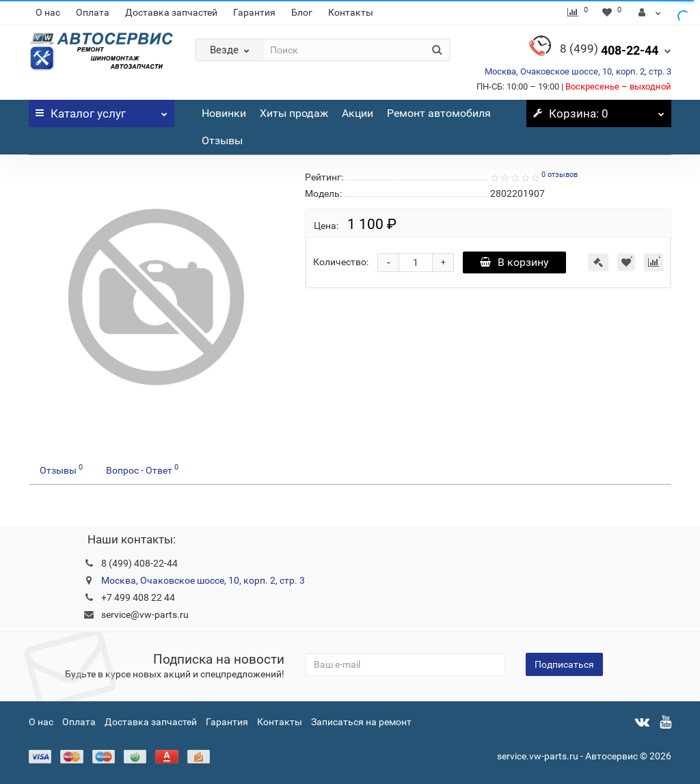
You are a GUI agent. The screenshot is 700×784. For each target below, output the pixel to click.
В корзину (514, 262)
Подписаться (564, 664)
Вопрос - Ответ (142, 469)
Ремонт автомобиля (439, 113)
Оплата (93, 12)
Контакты (351, 12)
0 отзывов (560, 175)
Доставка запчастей (171, 12)
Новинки (224, 113)
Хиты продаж (294, 113)
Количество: (341, 262)
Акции (358, 113)
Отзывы (222, 140)
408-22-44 (609, 50)
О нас (48, 12)
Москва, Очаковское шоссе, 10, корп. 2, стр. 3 (578, 71)
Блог (302, 12)
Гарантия (254, 12)
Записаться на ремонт (361, 722)
